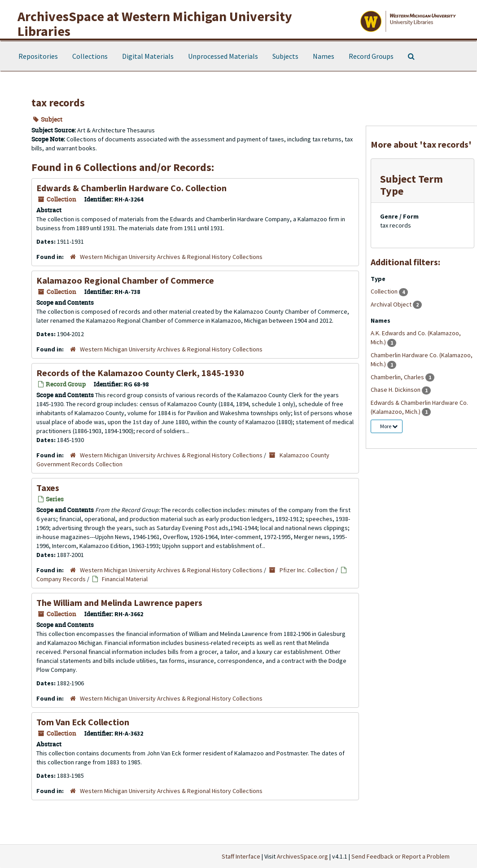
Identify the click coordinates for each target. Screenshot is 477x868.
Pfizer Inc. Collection (307, 570)
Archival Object (392, 304)
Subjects (285, 56)
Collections (90, 56)
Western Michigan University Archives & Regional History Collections (171, 257)
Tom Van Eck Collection (83, 722)
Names (324, 56)
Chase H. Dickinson (396, 390)
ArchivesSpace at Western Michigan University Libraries (155, 24)
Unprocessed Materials (223, 56)
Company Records (61, 579)
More (389, 426)
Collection (385, 291)
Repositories (38, 56)
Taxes (48, 488)
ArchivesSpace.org (302, 856)
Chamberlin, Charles (398, 377)
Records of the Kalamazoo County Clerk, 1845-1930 (140, 373)
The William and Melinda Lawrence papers (119, 603)
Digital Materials (148, 56)
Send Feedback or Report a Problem (400, 856)
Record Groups (371, 56)
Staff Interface (241, 856)
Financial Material (125, 579)
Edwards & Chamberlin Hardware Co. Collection (131, 188)
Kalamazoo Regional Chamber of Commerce (125, 280)
